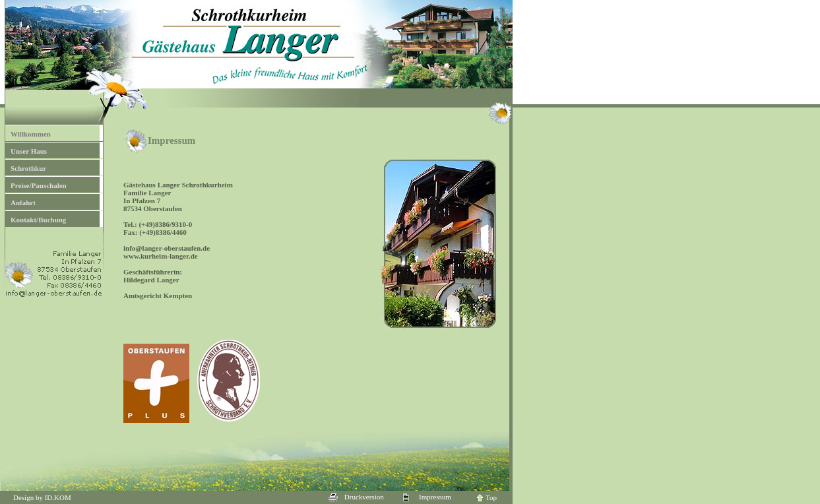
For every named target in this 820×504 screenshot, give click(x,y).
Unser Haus (29, 151)
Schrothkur (28, 168)
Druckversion (356, 497)
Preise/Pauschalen (39, 185)
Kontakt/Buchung (38, 220)
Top (487, 497)
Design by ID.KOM (42, 497)
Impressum (427, 497)
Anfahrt (23, 203)
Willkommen (31, 134)
